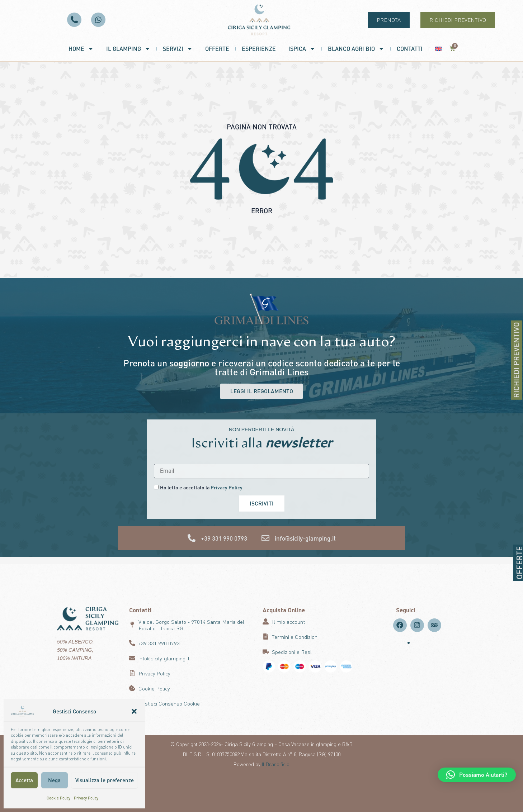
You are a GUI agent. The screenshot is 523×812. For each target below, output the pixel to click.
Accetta (24, 780)
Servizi (178, 49)
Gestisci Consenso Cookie (169, 703)
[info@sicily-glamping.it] (265, 538)
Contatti (410, 49)
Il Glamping (128, 49)
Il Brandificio (276, 764)
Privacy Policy (86, 798)
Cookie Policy (58, 798)
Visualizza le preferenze (105, 780)
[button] (134, 711)
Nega (54, 780)
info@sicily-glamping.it (305, 538)
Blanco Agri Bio (356, 49)
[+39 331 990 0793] (192, 538)
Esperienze (259, 49)
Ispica (302, 49)
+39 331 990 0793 (224, 538)
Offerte (217, 49)
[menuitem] (438, 49)
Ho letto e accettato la (201, 487)
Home (81, 49)
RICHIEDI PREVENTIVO (518, 360)
